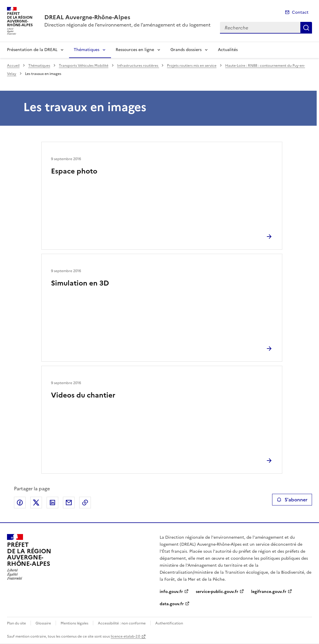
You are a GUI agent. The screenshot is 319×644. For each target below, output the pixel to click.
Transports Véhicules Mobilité (84, 66)
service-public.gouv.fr (217, 592)
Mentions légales (74, 623)
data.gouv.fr (172, 604)
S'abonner (292, 500)
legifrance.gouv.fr (269, 592)
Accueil (13, 66)
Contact (300, 12)
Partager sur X (36, 503)
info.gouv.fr (171, 592)
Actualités (228, 50)
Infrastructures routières (138, 66)
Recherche (306, 28)
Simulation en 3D (80, 283)
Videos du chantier (83, 395)
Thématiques (87, 50)
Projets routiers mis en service (192, 66)
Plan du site (16, 623)
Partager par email (69, 503)
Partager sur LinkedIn (52, 503)
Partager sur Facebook (20, 503)
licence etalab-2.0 (125, 636)
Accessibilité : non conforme (122, 623)
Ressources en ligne (135, 50)
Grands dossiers (186, 50)
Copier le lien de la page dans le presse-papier (85, 503)
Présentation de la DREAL (32, 50)
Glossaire (43, 623)
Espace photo (74, 171)
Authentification (169, 623)
